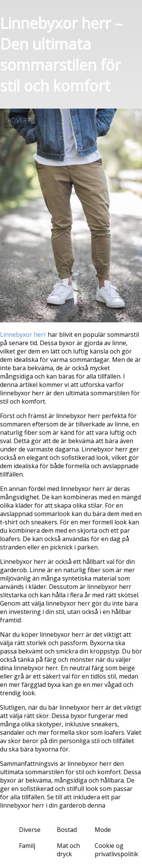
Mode (103, 830)
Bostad (67, 830)
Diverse (30, 830)
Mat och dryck (68, 850)
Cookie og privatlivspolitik (116, 850)
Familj (27, 846)
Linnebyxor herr (23, 335)
